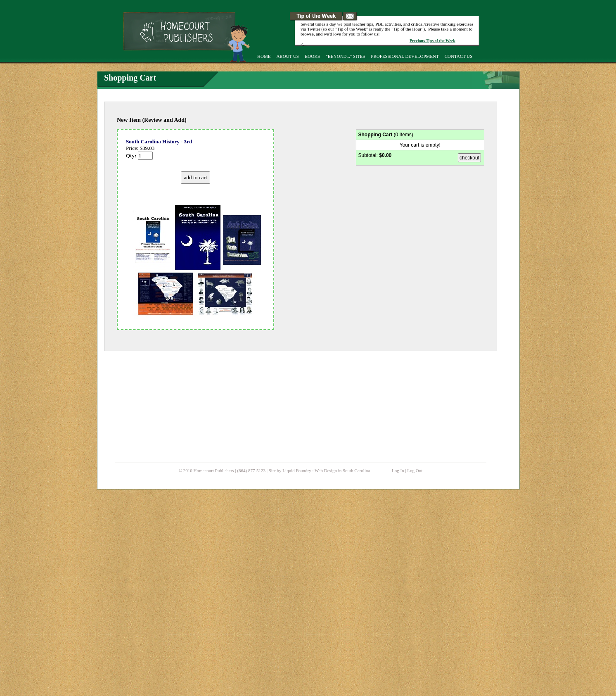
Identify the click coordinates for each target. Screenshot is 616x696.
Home (264, 56)
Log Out (415, 470)
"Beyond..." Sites (345, 56)
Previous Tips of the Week (432, 41)
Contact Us (459, 56)
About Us (288, 56)
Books (312, 56)
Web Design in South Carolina (342, 470)
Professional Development (405, 56)
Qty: (139, 156)
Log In (398, 470)
